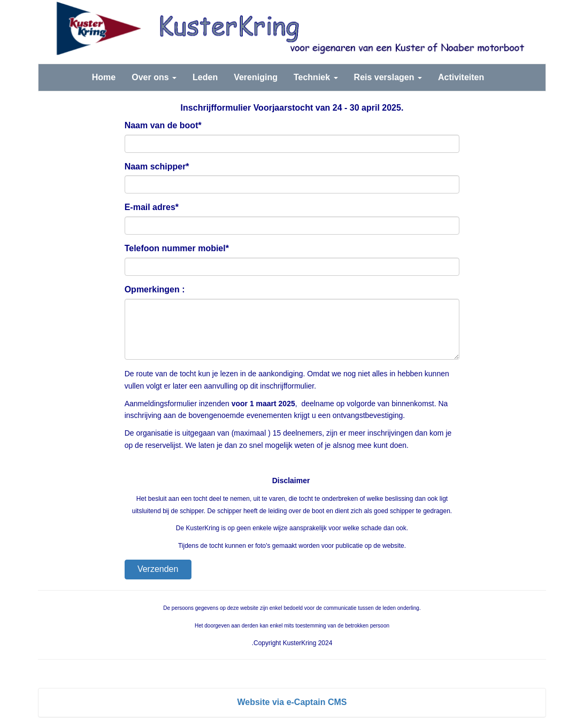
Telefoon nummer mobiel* (177, 248)
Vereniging (256, 77)
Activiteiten (461, 77)
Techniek (316, 77)
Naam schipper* (157, 166)
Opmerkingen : (155, 289)
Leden (205, 77)
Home (104, 77)
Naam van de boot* (163, 125)
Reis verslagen (388, 77)
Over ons (154, 77)
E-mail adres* (152, 207)
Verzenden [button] (158, 569)
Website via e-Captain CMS (292, 702)
